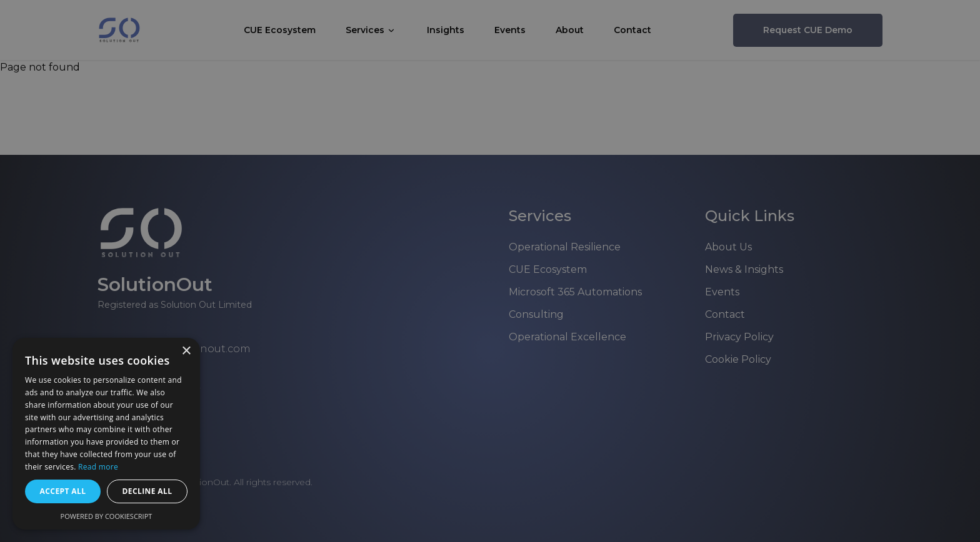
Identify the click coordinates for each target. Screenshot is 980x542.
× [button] (186, 351)
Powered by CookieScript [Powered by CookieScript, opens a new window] (107, 516)
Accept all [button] (63, 491)
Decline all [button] (147, 491)
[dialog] (490, 271)
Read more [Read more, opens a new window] (98, 467)
